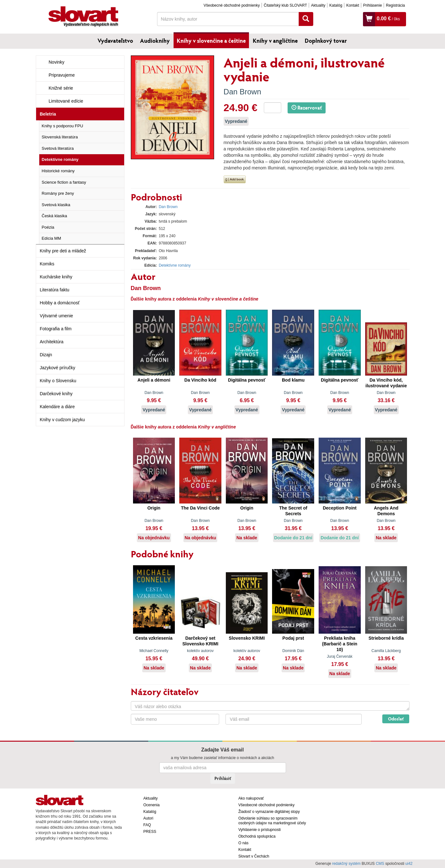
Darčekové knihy (56, 394)
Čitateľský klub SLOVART (285, 5)
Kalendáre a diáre (57, 407)
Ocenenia (152, 805)
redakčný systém (346, 864)
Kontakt (353, 5)
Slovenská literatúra (60, 137)
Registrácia (395, 5)
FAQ (147, 825)
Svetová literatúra (58, 148)
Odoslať (396, 719)
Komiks (47, 264)
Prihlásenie (372, 5)
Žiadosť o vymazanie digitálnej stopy (269, 812)
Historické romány (58, 171)
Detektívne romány (60, 159)
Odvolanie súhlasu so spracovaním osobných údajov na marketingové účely (272, 821)
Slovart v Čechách (254, 856)
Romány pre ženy (58, 193)
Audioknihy (155, 41)
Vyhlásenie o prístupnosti (260, 830)
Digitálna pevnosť (247, 380)
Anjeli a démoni (154, 380)
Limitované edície (66, 101)
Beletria (48, 114)
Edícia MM (51, 238)
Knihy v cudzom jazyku (62, 420)
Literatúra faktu (55, 290)
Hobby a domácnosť (60, 303)
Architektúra (52, 342)
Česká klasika (54, 216)
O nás (244, 843)
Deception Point (340, 508)
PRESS (150, 832)
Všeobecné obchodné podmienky (232, 5)
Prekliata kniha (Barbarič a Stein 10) (340, 644)
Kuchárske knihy (56, 277)
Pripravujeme (62, 75)
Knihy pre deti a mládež (63, 251)
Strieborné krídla (386, 638)
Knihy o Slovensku (58, 381)
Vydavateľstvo (115, 41)
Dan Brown (242, 92)
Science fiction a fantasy (64, 182)
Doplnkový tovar (326, 41)
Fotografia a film (56, 329)
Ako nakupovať (251, 798)
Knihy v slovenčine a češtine (211, 41)
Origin (154, 508)
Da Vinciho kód (200, 380)
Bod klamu (293, 380)
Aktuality (318, 5)
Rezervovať (307, 108)
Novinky (57, 62)
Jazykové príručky (58, 368)
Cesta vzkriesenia (154, 638)
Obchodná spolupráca (257, 836)
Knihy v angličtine (275, 41)
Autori (148, 818)
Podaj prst (293, 638)
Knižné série (61, 88)
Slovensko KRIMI (247, 638)
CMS (380, 864)
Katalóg (336, 5)
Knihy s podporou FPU (63, 126)
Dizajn (46, 355)
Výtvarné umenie (57, 316)
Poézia (48, 227)
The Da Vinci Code (200, 508)
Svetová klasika (56, 205)
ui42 (409, 864)
